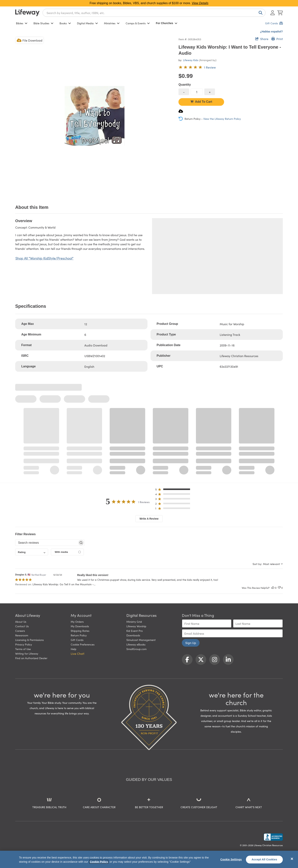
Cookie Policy (99, 862)
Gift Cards (77, 640)
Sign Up (191, 643)
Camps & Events (138, 23)
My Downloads (80, 626)
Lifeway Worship (136, 626)
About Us (21, 622)
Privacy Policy (24, 644)
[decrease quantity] (184, 92)
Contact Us (22, 626)
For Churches (167, 23)
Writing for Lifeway (27, 653)
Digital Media (87, 23)
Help (74, 649)
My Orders (77, 622)
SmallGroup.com (136, 649)
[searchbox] (46, 543)
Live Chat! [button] (78, 653)
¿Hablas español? (271, 32)
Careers (20, 631)
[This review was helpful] (273, 588)
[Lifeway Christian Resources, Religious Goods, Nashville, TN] (273, 837)
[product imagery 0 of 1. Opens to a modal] (95, 116)
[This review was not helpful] (279, 588)
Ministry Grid (134, 622)
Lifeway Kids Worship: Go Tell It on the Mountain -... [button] (64, 584)
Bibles (22, 23)
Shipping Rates (80, 631)
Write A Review (149, 519)
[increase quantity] (210, 92)
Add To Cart (201, 102)
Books (65, 23)
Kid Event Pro (135, 631)
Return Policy (79, 635)
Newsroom (22, 635)
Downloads (133, 635)
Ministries (112, 23)
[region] (149, 859)
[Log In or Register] (273, 13)
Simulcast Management (141, 640)
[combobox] (154, 13)
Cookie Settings (231, 859)
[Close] (292, 859)
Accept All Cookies (264, 859)
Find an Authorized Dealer (31, 658)
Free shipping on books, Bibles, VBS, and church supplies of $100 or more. (149, 3)
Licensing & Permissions (29, 640)
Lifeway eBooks (136, 644)
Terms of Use (23, 649)
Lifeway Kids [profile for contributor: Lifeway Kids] (191, 60)
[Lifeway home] (27, 13)
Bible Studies (43, 23)
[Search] (260, 13)
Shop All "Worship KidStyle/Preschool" (44, 258)
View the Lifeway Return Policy (222, 119)
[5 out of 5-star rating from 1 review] (197, 67)
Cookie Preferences (83, 644)
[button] (174, 490)
